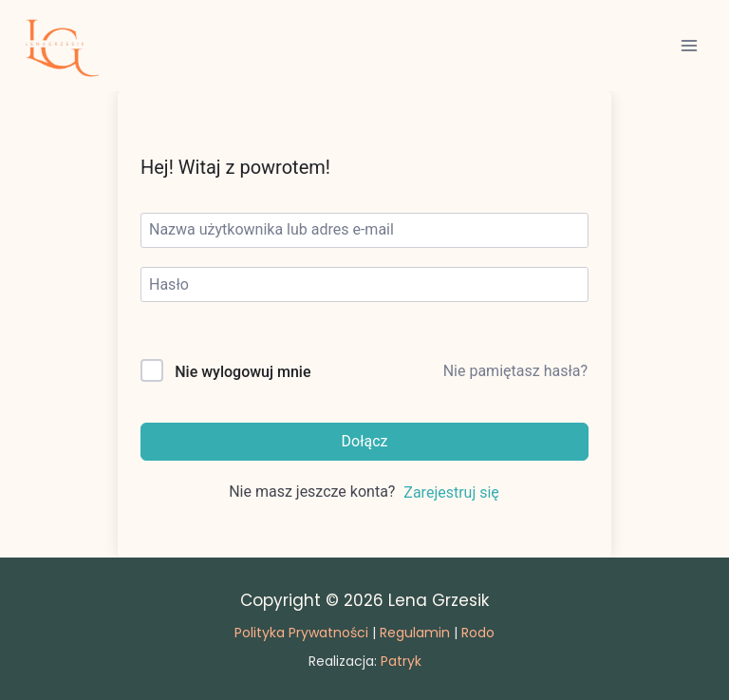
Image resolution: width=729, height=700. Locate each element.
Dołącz (365, 441)
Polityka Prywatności (301, 633)
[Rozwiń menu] (689, 45)
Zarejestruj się (451, 492)
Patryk (401, 661)
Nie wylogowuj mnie (243, 372)
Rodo (478, 633)
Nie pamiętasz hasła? (515, 371)
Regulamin (415, 633)
